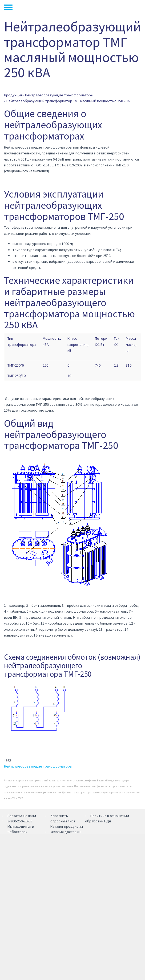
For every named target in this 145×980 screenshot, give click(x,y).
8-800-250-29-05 (20, 821)
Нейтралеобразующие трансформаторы (59, 95)
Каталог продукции (67, 826)
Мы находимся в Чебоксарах (21, 829)
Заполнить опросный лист (63, 818)
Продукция (13, 95)
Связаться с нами (22, 816)
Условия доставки (65, 832)
